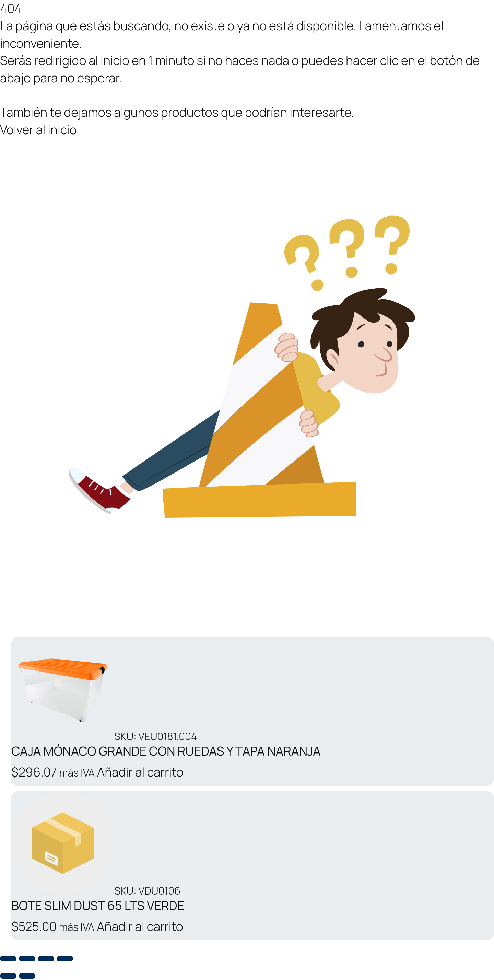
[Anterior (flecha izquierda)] (8, 976)
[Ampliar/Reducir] (8, 959)
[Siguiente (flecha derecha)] (27, 976)
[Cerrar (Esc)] (65, 959)
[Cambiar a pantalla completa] (27, 959)
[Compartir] (46, 959)
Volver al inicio (38, 130)
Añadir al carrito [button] (140, 772)
